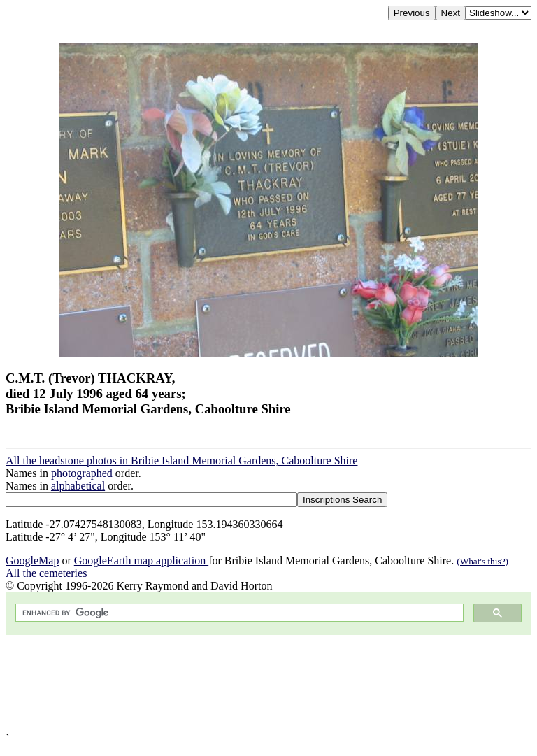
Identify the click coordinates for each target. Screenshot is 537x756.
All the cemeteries (46, 573)
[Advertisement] (268, 684)
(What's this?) (482, 561)
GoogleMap (32, 561)
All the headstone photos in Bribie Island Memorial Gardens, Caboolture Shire (181, 461)
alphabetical (78, 486)
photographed (82, 473)
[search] (238, 613)
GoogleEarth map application (141, 561)
